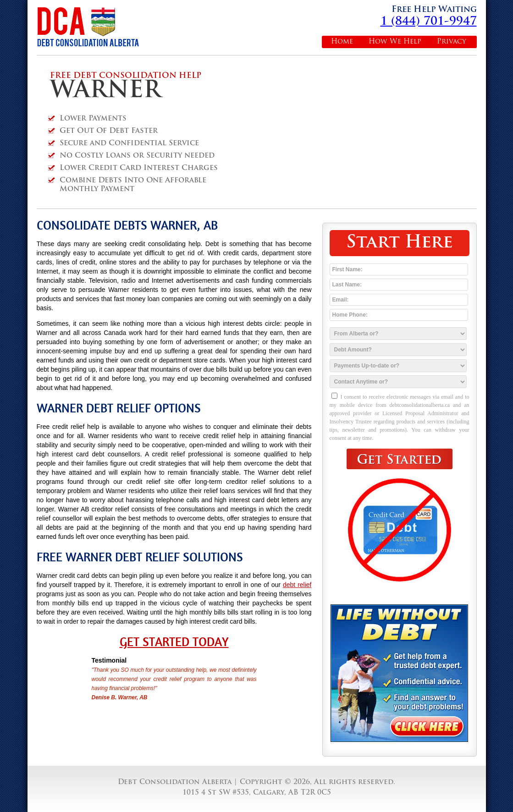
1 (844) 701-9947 (429, 22)
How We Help (395, 42)
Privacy (452, 42)
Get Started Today (174, 642)
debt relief (297, 585)
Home (342, 42)
